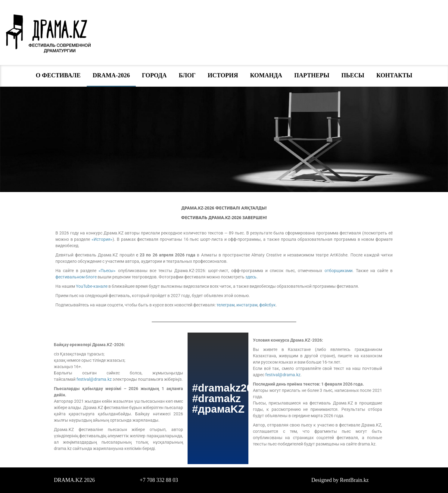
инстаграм (247, 305)
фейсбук (268, 305)
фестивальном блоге (76, 277)
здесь (251, 277)
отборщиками (339, 271)
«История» (102, 239)
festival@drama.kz (94, 379)
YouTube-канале (92, 286)
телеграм (226, 305)
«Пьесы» (107, 271)
